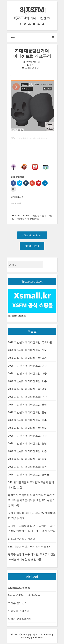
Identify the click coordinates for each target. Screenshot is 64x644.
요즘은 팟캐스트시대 (20, 619)
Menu (32, 37)
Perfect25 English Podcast (25, 595)
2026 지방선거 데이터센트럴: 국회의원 (30, 342)
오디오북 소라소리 (19, 611)
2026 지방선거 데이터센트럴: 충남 (27, 443)
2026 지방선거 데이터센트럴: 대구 (27, 373)
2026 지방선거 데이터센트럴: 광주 (27, 420)
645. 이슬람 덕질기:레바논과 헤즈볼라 (30, 546)
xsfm (26, 215)
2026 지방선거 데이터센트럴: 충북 (27, 459)
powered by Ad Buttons (17, 316)
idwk (18, 215)
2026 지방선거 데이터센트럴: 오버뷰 (29, 474)
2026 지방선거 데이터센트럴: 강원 (27, 467)
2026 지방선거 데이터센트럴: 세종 (27, 451)
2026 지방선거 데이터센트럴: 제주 (27, 381)
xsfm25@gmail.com (32, 637)
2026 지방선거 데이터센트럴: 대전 (27, 436)
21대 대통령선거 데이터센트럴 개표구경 (32, 138)
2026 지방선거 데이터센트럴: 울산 (27, 412)
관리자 (32, 65)
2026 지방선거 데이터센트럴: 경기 (27, 358)
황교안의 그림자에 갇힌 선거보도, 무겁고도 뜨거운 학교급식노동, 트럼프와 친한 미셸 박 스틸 (32, 500)
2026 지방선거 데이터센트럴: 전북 (27, 428)
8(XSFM (32, 9)
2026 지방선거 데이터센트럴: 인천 (27, 366)
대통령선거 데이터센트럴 (28, 218)
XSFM (13, 138)
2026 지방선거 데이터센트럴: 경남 (27, 404)
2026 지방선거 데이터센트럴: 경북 (27, 389)
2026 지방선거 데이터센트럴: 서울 (27, 350)
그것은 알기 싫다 (33, 68)
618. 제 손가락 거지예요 (22, 539)
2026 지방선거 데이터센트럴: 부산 (27, 397)
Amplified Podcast (20, 588)
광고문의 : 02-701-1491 (40, 634)
